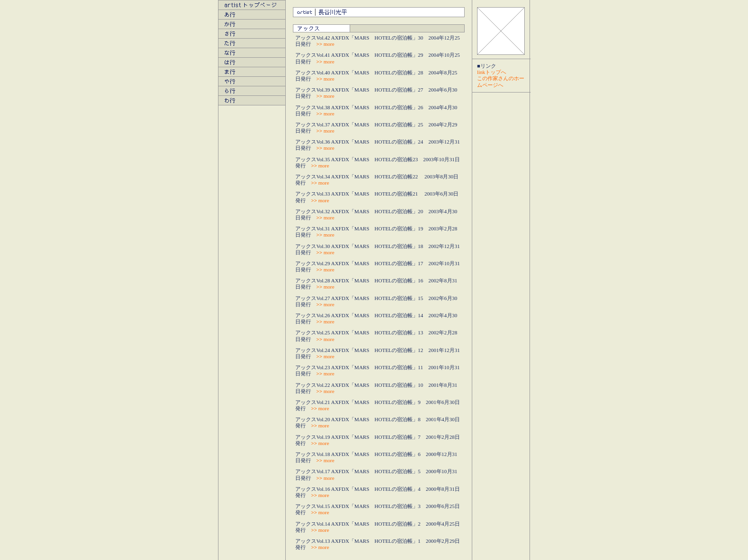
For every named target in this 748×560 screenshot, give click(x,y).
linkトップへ (492, 72)
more (325, 44)
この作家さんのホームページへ (501, 81)
